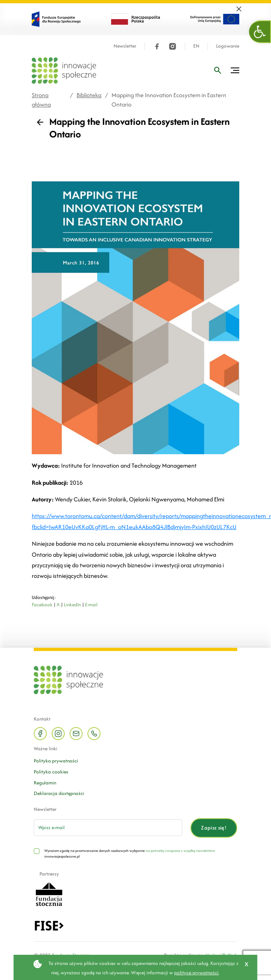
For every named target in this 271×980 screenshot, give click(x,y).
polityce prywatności (196, 972)
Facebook (42, 604)
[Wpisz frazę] (218, 70)
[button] (260, 32)
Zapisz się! (214, 828)
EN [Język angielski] (196, 46)
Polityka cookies (51, 772)
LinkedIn (72, 604)
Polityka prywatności (56, 761)
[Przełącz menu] (235, 70)
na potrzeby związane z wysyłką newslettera (180, 850)
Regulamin (45, 783)
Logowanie (228, 46)
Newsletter (125, 46)
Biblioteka (89, 95)
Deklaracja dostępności (59, 793)
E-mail (91, 604)
